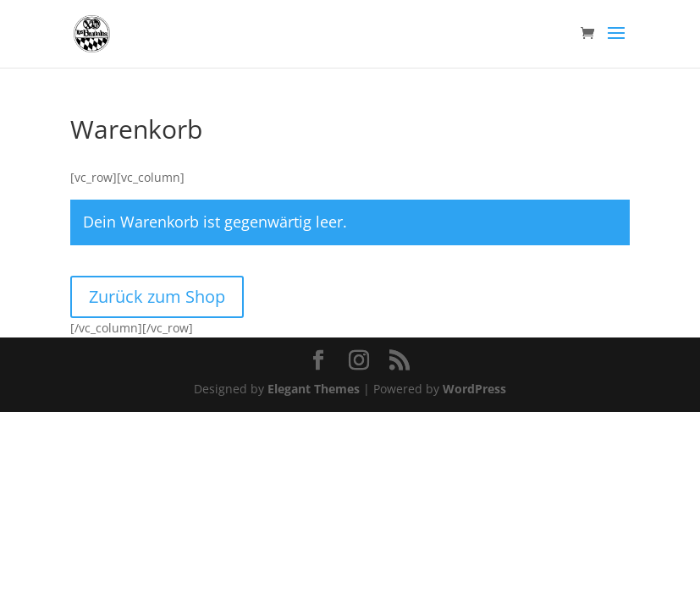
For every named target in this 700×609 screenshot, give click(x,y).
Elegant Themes (314, 389)
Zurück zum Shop (157, 296)
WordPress (474, 389)
